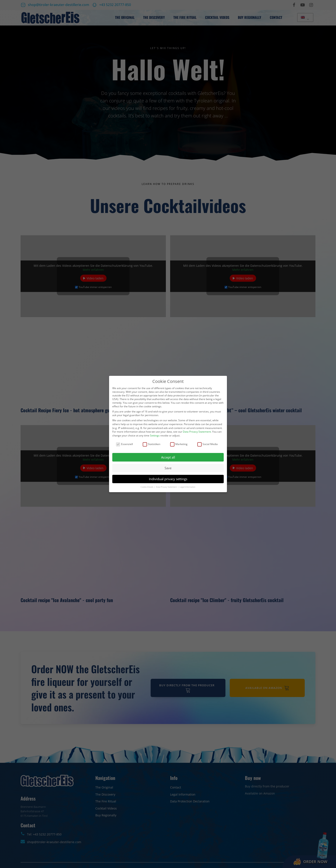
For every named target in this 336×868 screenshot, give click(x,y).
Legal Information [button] (187, 487)
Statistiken (151, 444)
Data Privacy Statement (197, 432)
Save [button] (168, 468)
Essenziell (124, 444)
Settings (155, 435)
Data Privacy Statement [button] (167, 487)
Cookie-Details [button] (147, 487)
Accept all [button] (168, 457)
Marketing (179, 444)
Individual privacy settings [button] (168, 479)
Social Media (208, 444)
